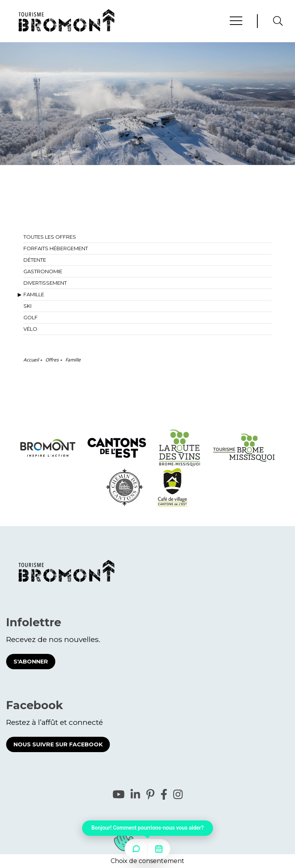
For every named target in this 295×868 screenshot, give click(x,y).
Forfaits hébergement (56, 248)
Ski (27, 306)
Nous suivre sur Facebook (58, 744)
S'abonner (31, 662)
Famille (34, 294)
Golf (31, 317)
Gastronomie (43, 271)
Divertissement (45, 283)
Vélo (30, 329)
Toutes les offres (50, 237)
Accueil (31, 360)
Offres (52, 360)
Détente (35, 260)
